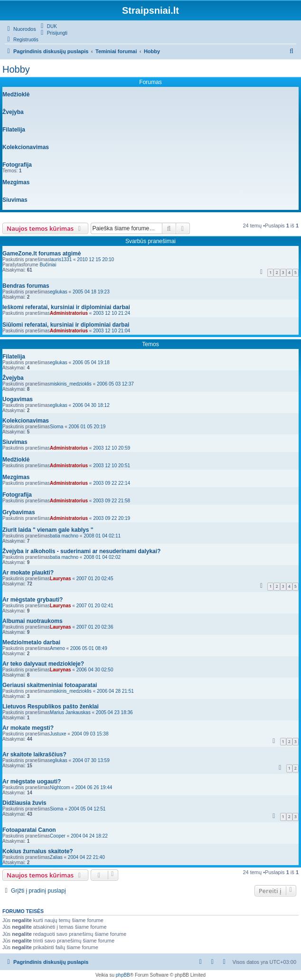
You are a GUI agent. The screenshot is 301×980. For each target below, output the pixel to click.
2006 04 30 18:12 (91, 405)
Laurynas (60, 579)
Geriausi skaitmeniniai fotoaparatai (50, 685)
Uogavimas (18, 399)
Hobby (16, 69)
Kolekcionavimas (26, 147)
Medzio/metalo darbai (31, 642)
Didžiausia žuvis (24, 803)
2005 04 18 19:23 (91, 292)
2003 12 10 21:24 (112, 313)
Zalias (56, 857)
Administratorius (69, 313)
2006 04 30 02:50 (95, 670)
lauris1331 (61, 259)
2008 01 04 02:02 (102, 557)
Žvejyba (13, 112)
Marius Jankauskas (70, 712)
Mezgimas (16, 182)
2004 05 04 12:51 (87, 809)
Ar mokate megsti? (28, 728)
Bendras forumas (26, 286)
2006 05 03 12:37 (115, 384)
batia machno (64, 536)
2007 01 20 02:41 (95, 606)
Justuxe (58, 734)
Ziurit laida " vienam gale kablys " (48, 530)
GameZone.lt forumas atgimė (42, 254)
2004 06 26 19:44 (94, 787)
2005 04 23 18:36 (114, 712)
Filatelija (14, 130)
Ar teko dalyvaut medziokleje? (43, 664)
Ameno (57, 648)
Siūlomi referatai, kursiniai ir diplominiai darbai (66, 325)
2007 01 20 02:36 (95, 627)
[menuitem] (48, 26)
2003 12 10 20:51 (112, 466)
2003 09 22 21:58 (112, 501)
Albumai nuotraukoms (33, 621)
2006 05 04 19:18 (91, 363)
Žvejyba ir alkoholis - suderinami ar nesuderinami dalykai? (81, 551)
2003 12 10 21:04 (112, 331)
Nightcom (60, 787)
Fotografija (17, 165)
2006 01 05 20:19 (87, 427)
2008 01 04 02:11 (102, 536)
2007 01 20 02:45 (95, 579)
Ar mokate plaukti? (28, 573)
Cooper (58, 836)
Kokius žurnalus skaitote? (38, 851)
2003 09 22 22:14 (112, 483)
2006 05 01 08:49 (89, 648)
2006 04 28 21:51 (115, 691)
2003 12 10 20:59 (112, 448)
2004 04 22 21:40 (86, 857)
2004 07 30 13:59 (91, 760)
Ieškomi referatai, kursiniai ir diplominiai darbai (66, 307)
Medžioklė (16, 94)
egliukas (59, 292)
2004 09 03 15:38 (90, 734)
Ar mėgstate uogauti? (32, 782)
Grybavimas (19, 512)
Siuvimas (15, 200)
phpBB (123, 975)
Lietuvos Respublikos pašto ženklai (51, 707)
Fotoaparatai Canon (29, 830)
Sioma (56, 427)
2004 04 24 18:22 (89, 836)
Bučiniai (48, 265)
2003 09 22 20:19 (112, 518)
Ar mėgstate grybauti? (33, 600)
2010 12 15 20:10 (95, 259)
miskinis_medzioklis (71, 384)
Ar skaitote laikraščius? (34, 754)
